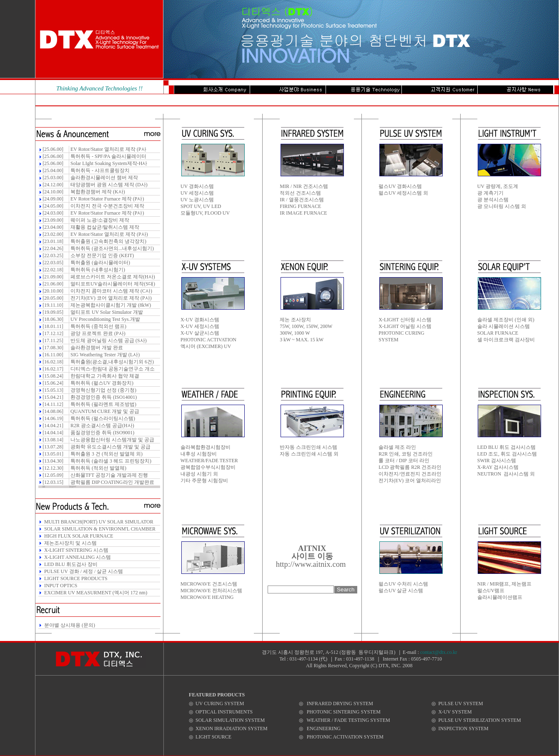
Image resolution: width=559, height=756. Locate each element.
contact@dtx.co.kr (439, 652)
